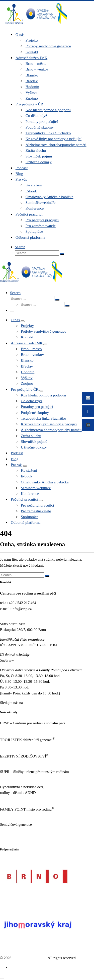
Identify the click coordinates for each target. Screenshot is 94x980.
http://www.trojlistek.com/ (20, 746)
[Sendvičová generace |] (36, 25)
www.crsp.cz (10, 614)
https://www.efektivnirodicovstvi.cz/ (27, 762)
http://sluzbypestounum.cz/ (20, 777)
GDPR (5, 840)
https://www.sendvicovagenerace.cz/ (27, 830)
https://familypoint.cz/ (17, 815)
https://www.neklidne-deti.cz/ (22, 799)
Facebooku (32, 703)
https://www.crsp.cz (15, 729)
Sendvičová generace (28, 958)
